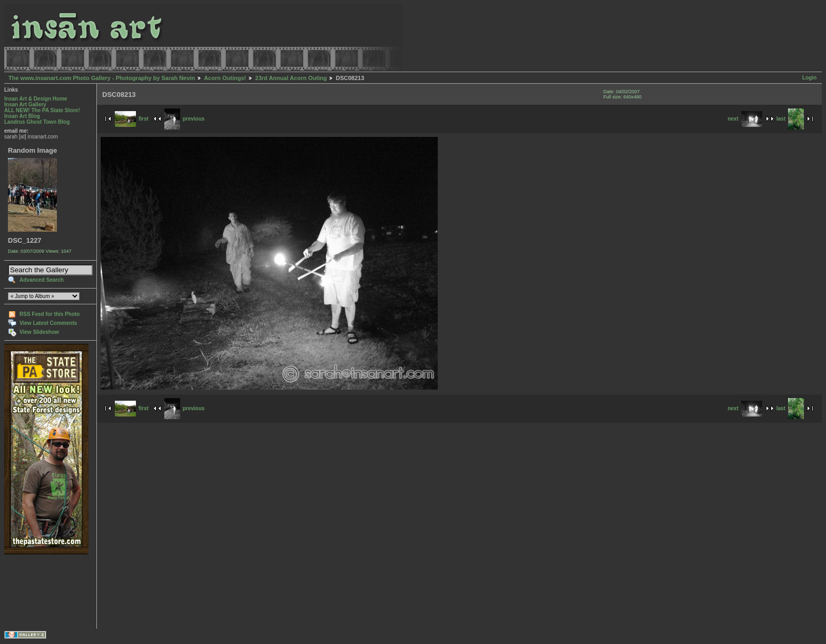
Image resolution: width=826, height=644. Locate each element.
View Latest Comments (48, 323)
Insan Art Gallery (25, 105)
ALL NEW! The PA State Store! (42, 110)
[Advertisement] (37, 592)
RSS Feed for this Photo (50, 314)
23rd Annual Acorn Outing (291, 78)
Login (809, 78)
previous (185, 119)
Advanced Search (42, 280)
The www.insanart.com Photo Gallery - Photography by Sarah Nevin (102, 78)
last (790, 119)
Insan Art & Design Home (36, 99)
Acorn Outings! (225, 78)
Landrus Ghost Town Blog (37, 122)
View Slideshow (39, 332)
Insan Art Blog (22, 116)
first (132, 119)
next (745, 119)
